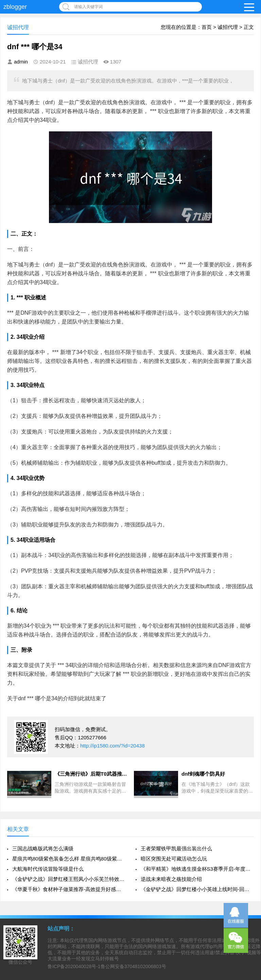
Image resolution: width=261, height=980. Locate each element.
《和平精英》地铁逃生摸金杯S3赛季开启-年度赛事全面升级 (197, 869)
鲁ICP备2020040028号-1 (74, 966)
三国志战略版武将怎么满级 (43, 848)
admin (21, 62)
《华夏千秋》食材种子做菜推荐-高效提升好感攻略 (69, 889)
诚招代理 (228, 27)
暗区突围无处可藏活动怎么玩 (174, 859)
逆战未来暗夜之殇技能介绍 (171, 879)
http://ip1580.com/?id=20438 (112, 746)
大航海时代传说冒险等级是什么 (48, 869)
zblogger (15, 7)
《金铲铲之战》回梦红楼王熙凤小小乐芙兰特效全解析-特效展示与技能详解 (69, 879)
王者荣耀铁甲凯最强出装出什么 (176, 848)
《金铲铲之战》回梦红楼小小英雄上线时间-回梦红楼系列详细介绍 (197, 889)
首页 (207, 27)
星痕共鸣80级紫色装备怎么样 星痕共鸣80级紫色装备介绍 (69, 859)
